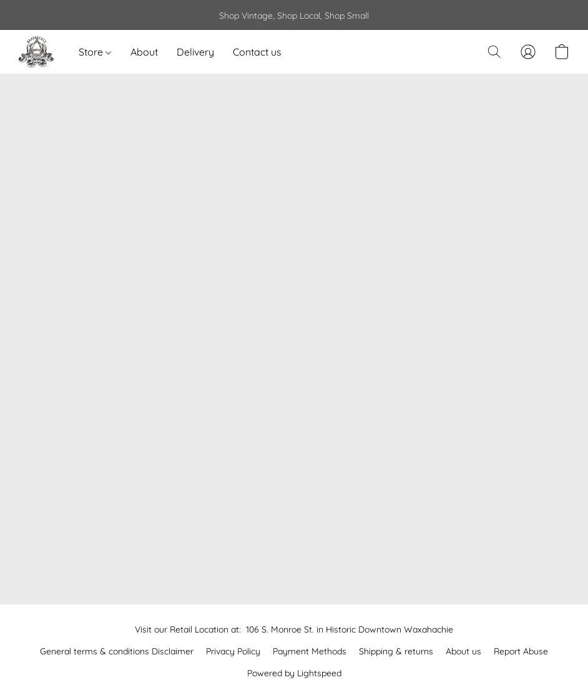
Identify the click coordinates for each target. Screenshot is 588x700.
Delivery (195, 52)
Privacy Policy (233, 651)
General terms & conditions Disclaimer (117, 651)
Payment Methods (310, 651)
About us (463, 651)
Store (95, 52)
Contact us (257, 52)
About (144, 52)
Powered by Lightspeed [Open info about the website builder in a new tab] (294, 673)
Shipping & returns (396, 651)
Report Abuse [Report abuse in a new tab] (521, 651)
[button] (36, 52)
